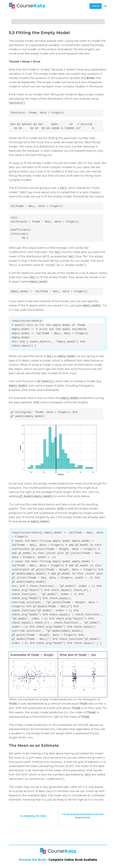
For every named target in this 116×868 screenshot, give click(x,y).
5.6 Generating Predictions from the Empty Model (83, 816)
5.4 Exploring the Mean (33, 816)
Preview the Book (32, 860)
